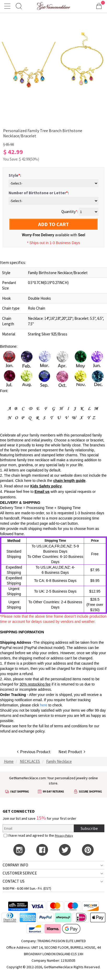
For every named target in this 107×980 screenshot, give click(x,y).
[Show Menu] (8, 6)
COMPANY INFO (15, 865)
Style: (15, 175)
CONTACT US (14, 881)
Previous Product (34, 752)
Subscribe (89, 828)
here (23, 726)
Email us (42, 492)
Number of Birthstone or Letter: (39, 193)
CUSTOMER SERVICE (20, 873)
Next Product (72, 752)
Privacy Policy (64, 836)
